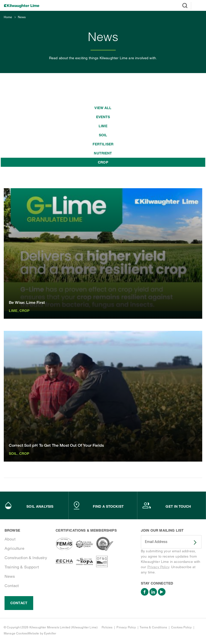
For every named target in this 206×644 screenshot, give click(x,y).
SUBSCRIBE (192, 542)
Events (103, 117)
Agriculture (14, 548)
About (10, 539)
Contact (12, 586)
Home (8, 17)
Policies (107, 627)
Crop (103, 162)
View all (103, 108)
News (22, 17)
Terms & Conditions (153, 627)
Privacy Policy (158, 567)
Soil (103, 135)
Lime (103, 126)
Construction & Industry (26, 558)
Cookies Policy (181, 627)
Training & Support (22, 567)
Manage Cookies (16, 633)
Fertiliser (103, 144)
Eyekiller (50, 633)
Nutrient (103, 153)
